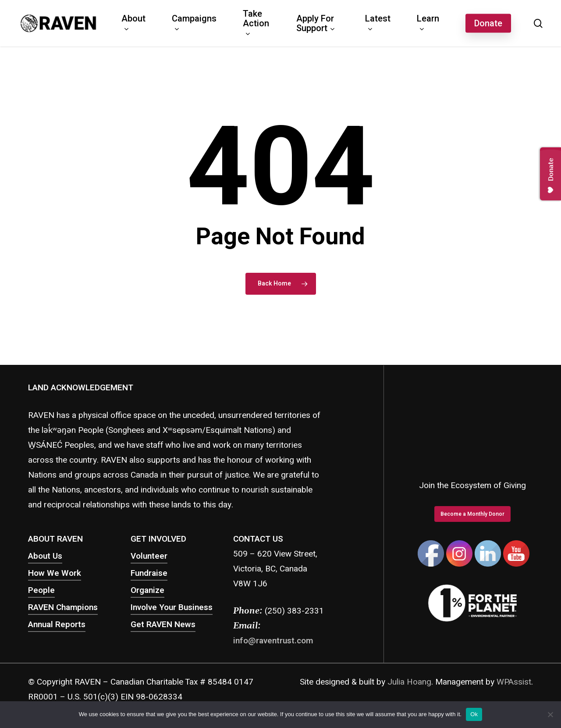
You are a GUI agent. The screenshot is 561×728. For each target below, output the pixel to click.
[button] (472, 514)
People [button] (41, 590)
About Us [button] (45, 556)
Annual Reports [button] (57, 625)
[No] (550, 714)
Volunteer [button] (149, 556)
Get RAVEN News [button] (163, 625)
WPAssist (514, 682)
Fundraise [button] (149, 573)
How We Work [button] (55, 573)
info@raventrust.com (273, 641)
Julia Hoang (409, 682)
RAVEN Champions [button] (63, 607)
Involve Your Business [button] (172, 607)
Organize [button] (147, 590)
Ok (474, 714)
